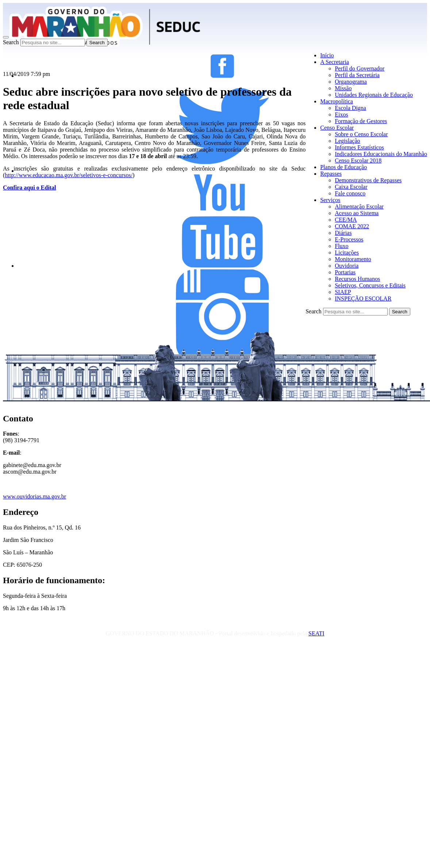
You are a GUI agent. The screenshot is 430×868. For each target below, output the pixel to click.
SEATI (316, 633)
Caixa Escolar (351, 187)
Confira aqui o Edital (29, 188)
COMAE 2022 (352, 226)
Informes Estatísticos (359, 147)
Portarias (345, 272)
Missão (343, 88)
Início (327, 55)
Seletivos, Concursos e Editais (370, 285)
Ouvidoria (347, 266)
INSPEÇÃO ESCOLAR (363, 299)
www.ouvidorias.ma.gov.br (34, 496)
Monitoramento (353, 259)
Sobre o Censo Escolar (361, 134)
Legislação (347, 141)
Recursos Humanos (357, 279)
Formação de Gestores (361, 121)
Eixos (341, 114)
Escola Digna (350, 108)
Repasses (331, 174)
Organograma (351, 82)
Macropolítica (337, 101)
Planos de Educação (343, 167)
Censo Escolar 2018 (358, 160)
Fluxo (341, 246)
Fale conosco (350, 193)
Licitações (347, 253)
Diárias (343, 233)
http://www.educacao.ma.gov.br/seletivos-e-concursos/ (69, 175)
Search (11, 42)
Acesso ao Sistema (357, 213)
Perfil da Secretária (357, 75)
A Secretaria (335, 62)
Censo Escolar (337, 128)
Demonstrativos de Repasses (368, 180)
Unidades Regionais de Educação (374, 95)
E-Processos (349, 239)
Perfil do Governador (360, 68)
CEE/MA (346, 220)
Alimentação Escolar (359, 207)
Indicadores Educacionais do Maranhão (381, 154)
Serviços (330, 200)
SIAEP (343, 292)
